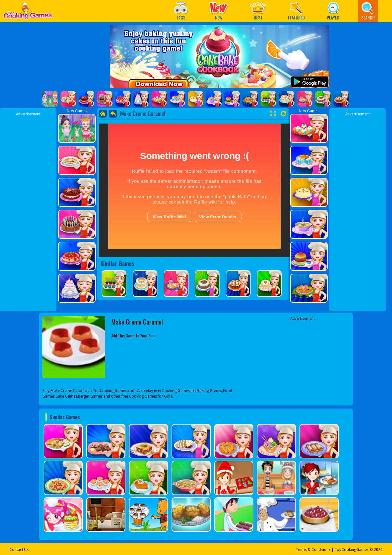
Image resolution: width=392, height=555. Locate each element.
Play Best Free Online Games (28, 13)
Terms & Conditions (313, 550)
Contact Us (19, 550)
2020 (378, 550)
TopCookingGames (352, 550)
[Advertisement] (28, 211)
